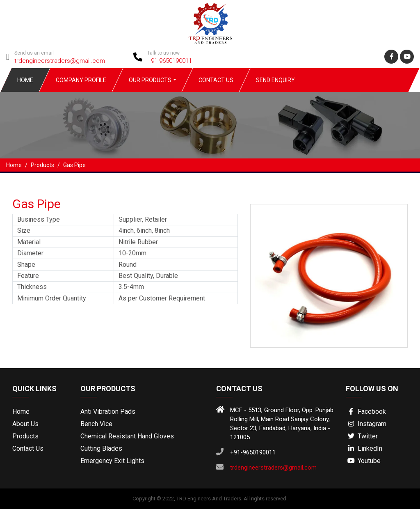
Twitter (362, 436)
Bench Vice (96, 424)
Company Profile (81, 80)
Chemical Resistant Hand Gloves (127, 436)
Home (25, 80)
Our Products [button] (150, 80)
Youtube (363, 461)
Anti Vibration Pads (108, 412)
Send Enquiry (275, 80)
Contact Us (216, 80)
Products (25, 436)
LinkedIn (364, 448)
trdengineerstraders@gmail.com (60, 61)
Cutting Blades (101, 448)
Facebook (366, 412)
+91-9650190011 (170, 61)
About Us (25, 424)
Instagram (366, 424)
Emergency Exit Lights (112, 461)
